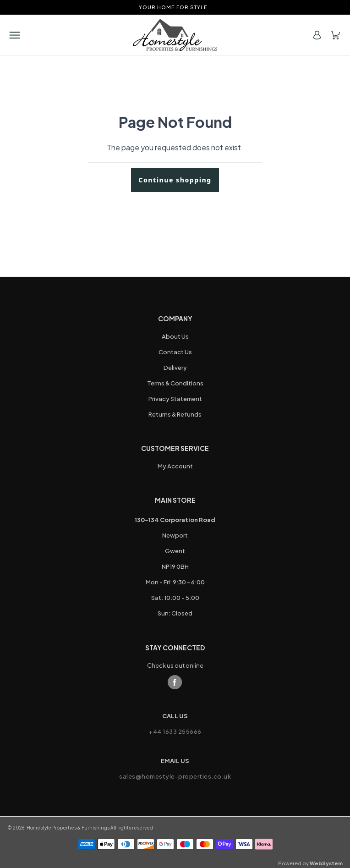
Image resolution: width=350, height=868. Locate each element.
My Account (175, 466)
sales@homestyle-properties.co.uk (175, 776)
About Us (175, 336)
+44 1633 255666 (175, 731)
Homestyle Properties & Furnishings (68, 828)
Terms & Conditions (175, 383)
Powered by (310, 863)
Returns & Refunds (175, 414)
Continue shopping (175, 180)
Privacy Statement (175, 399)
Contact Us (175, 352)
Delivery (175, 368)
